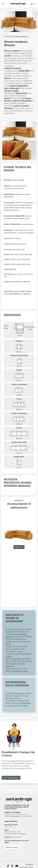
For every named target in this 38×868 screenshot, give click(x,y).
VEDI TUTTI (19, 547)
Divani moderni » (21, 36)
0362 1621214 (16, 816)
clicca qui (23, 834)
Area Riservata (29, 864)
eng (33, 4)
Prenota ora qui (12, 847)
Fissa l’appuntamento (11, 778)
